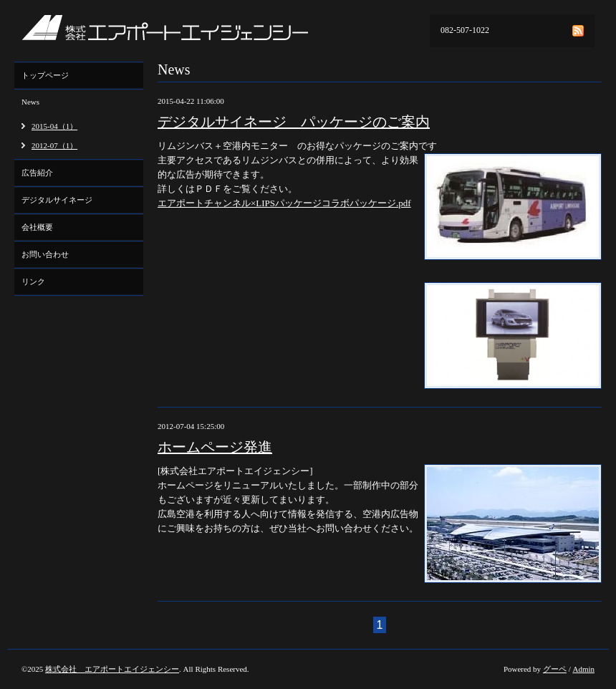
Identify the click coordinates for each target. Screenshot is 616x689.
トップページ (45, 75)
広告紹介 (37, 173)
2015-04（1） (54, 126)
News (30, 102)
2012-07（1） (54, 145)
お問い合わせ (45, 254)
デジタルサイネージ (57, 200)
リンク (33, 281)
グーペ (555, 669)
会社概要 (37, 227)
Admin (583, 669)
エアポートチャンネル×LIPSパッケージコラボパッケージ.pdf (284, 203)
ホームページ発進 (215, 447)
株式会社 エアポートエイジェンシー (112, 669)
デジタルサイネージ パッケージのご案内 (294, 122)
